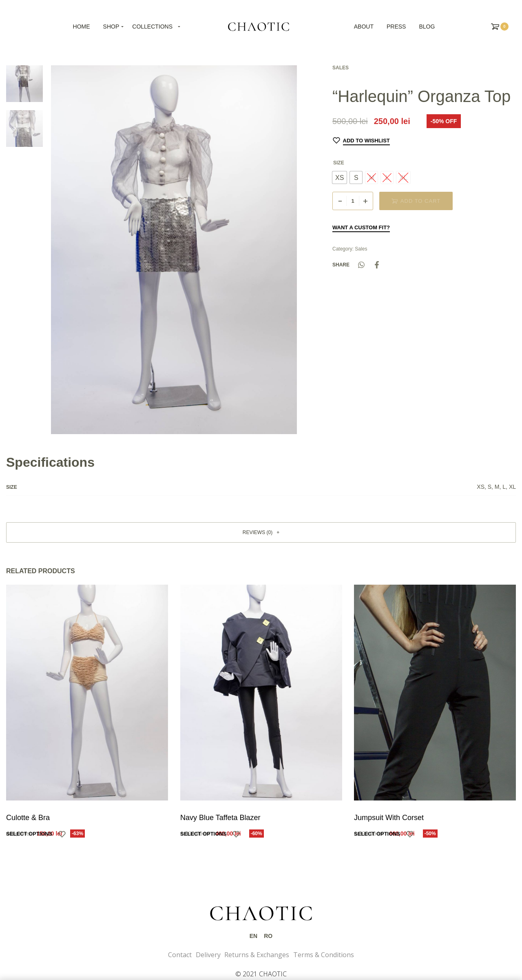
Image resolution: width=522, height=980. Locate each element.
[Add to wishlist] (361, 140)
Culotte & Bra (28, 818)
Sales (341, 68)
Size (339, 163)
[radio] (340, 177)
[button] (261, 532)
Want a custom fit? (361, 228)
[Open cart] (500, 27)
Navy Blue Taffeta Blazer (220, 818)
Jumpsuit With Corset (389, 818)
